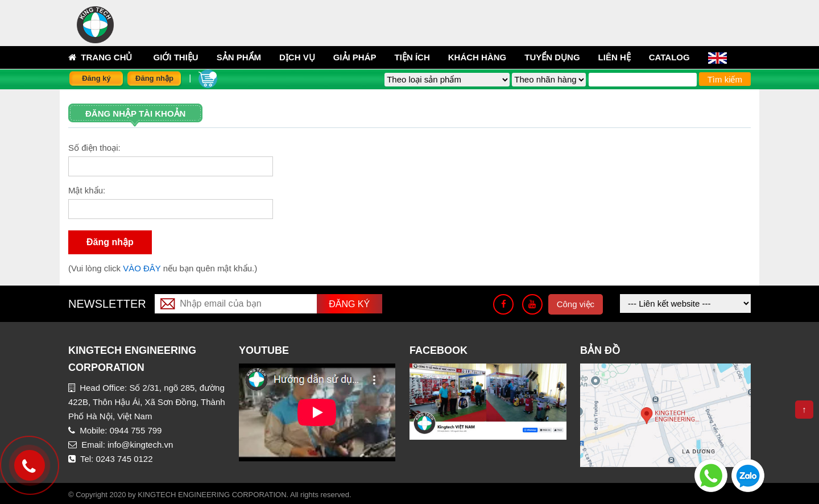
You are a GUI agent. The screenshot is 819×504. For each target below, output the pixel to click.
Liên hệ (615, 57)
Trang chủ (100, 57)
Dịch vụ (297, 57)
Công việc (576, 304)
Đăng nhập (154, 78)
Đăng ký (96, 78)
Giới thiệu (176, 57)
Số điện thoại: (94, 148)
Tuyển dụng (552, 57)
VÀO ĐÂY (143, 268)
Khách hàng (477, 57)
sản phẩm (239, 57)
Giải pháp (355, 57)
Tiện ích (412, 57)
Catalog (669, 57)
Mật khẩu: (87, 190)
